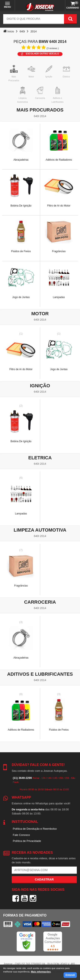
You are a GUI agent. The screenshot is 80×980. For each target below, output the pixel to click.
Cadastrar (44, 879)
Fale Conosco (21, 835)
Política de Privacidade (27, 841)
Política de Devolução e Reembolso (35, 829)
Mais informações (41, 972)
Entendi (70, 975)
